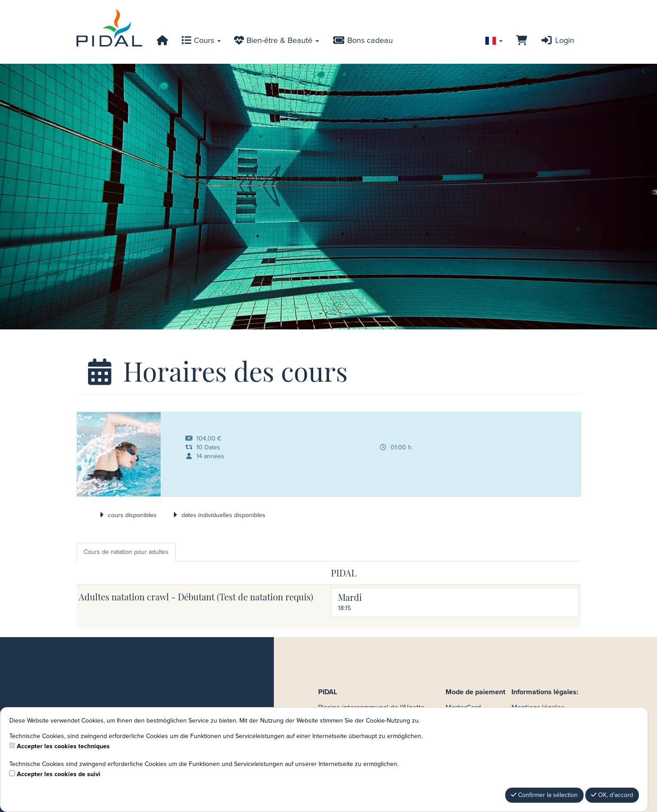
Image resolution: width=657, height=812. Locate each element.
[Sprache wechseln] (494, 41)
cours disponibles (127, 515)
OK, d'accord (612, 795)
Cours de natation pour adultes (126, 552)
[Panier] (521, 41)
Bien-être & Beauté (277, 41)
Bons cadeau (362, 41)
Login (557, 41)
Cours (201, 41)
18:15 (344, 608)
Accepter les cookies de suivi (59, 774)
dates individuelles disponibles (218, 515)
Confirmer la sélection (544, 795)
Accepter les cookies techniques (63, 746)
